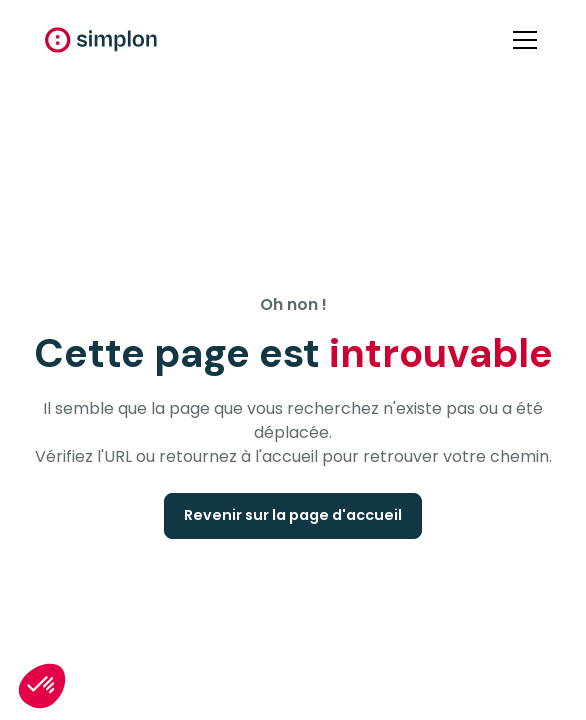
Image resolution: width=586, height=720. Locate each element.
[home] (101, 40)
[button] (521, 40)
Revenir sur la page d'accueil (293, 515)
